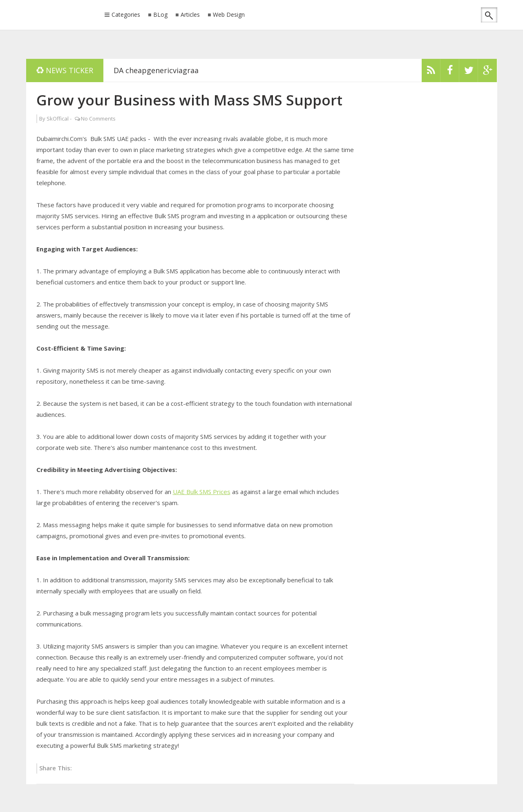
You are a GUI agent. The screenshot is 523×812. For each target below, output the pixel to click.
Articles (190, 15)
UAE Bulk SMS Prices (202, 492)
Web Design (229, 15)
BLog (160, 15)
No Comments (98, 119)
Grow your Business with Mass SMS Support (189, 100)
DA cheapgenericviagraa (156, 70)
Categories (126, 15)
